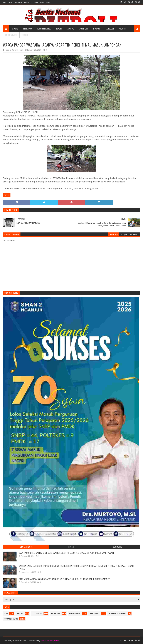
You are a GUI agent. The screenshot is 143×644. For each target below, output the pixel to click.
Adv (6, 614)
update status (11, 619)
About (10, 2)
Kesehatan (37, 614)
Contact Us (18, 2)
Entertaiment (11, 35)
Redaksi (26, 2)
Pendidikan (75, 614)
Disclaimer (35, 2)
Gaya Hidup (84, 29)
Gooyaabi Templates (50, 640)
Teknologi (109, 29)
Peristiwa (28, 29)
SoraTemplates (19, 640)
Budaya (97, 29)
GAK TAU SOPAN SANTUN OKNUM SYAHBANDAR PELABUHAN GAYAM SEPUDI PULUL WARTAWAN (66, 553)
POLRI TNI (122, 29)
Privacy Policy (45, 2)
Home (5, 2)
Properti (26, 35)
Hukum (59, 29)
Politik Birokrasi (117, 614)
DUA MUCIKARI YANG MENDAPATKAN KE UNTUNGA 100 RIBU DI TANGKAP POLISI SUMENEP (64, 579)
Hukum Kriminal (44, 29)
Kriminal (70, 29)
